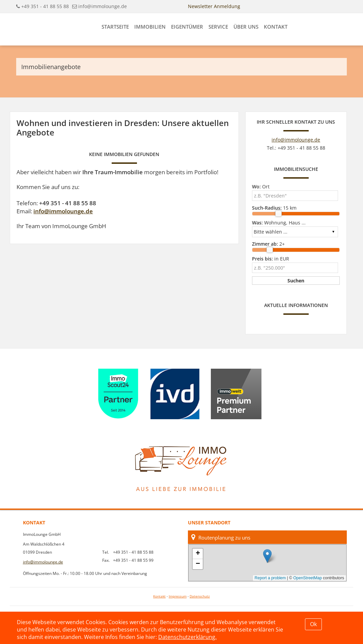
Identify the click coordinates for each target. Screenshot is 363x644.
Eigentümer (187, 27)
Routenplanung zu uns (221, 537)
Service (218, 27)
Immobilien (150, 27)
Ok (313, 624)
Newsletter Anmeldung (214, 6)
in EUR (271, 259)
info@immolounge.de (103, 6)
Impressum (178, 596)
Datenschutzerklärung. (187, 637)
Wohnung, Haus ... (279, 223)
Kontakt (276, 27)
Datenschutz (200, 596)
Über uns (246, 27)
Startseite (115, 27)
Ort (261, 187)
